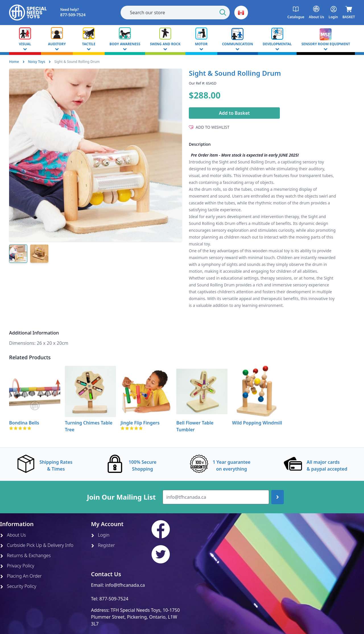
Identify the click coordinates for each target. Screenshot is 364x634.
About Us (13, 535)
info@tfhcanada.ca (125, 585)
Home (14, 62)
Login (100, 535)
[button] (241, 13)
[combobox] (175, 13)
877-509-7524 (114, 599)
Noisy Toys (37, 62)
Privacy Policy (17, 566)
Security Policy (18, 586)
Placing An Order (21, 576)
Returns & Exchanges (25, 555)
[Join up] (278, 497)
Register (103, 545)
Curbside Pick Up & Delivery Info (37, 545)
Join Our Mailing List (121, 497)
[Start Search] (223, 13)
